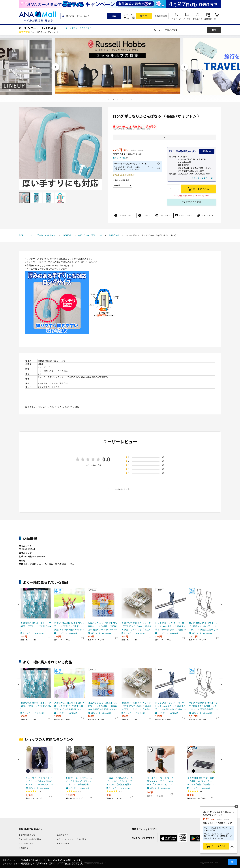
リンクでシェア (207, 215)
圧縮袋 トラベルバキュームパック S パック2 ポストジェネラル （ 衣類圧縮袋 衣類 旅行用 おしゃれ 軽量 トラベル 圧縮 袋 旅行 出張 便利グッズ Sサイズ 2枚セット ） (120, 781)
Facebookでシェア (126, 215)
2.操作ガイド (63, 835)
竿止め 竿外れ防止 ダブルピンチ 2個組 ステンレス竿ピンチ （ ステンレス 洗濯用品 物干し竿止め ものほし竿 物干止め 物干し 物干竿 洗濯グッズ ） (204, 626)
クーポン (187, 19)
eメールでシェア (186, 215)
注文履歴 (208, 19)
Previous (56, 67)
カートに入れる (218, 846)
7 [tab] (131, 99)
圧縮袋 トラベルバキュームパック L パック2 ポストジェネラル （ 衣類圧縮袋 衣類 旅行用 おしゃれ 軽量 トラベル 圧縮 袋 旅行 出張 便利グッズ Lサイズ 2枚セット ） (80, 781)
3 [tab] (113, 99)
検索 (114, 16)
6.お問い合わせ (64, 843)
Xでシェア (146, 215)
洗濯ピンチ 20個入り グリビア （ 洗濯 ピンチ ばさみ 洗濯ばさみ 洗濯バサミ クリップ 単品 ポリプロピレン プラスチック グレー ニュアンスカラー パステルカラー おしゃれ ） (136, 626)
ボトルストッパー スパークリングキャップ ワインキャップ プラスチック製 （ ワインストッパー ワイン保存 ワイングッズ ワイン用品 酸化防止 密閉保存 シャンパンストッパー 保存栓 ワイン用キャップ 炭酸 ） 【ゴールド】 (160, 781)
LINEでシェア (165, 215)
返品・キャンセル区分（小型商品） (54, 383)
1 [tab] (104, 99)
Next (184, 67)
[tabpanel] (120, 66)
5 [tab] (122, 99)
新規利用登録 (161, 16)
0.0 (106, 459)
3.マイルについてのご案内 (30, 839)
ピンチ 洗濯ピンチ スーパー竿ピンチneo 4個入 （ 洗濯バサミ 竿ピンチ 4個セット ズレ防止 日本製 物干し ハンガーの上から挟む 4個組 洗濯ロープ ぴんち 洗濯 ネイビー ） (170, 626)
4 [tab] (118, 99)
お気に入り (197, 19)
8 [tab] (136, 99)
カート (217, 19)
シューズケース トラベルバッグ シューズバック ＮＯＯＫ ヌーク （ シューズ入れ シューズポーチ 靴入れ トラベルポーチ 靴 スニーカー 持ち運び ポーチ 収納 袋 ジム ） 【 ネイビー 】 (39, 781)
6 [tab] (127, 99)
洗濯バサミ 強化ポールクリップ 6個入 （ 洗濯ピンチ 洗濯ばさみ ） (36, 626)
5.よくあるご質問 (26, 843)
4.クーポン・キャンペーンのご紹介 (72, 839)
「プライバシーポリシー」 (52, 864)
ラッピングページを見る (49, 387)
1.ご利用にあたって (27, 835)
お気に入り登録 (193, 202)
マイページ (176, 19)
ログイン (144, 16)
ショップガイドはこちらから (78, 28)
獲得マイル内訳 (119, 158)
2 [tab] (109, 99)
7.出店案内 (23, 848)
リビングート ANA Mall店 (39, 28)
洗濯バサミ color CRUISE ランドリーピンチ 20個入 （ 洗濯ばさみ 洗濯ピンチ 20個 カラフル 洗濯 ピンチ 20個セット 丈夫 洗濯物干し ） (103, 626)
